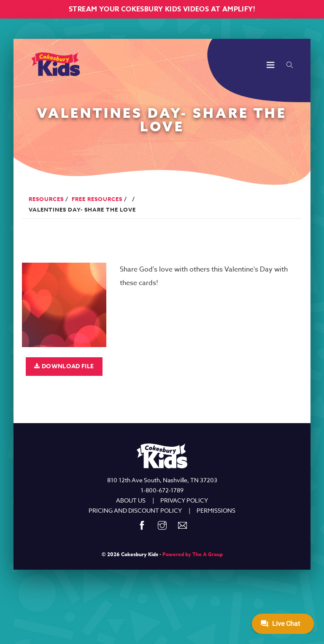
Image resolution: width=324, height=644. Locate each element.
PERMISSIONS (216, 510)
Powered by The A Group (193, 554)
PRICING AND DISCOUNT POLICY (135, 510)
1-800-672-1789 (162, 490)
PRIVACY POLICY (184, 500)
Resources (46, 199)
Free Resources (97, 199)
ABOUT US (131, 500)
